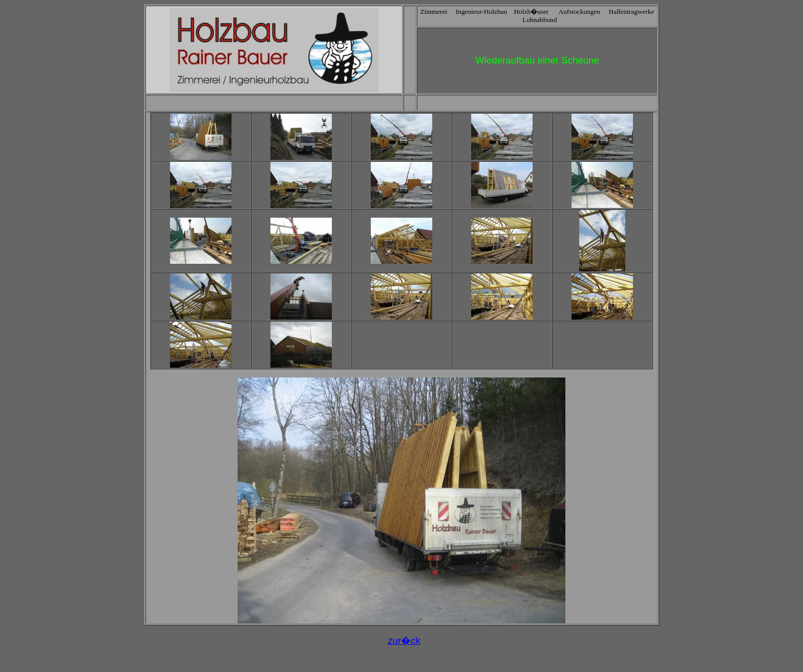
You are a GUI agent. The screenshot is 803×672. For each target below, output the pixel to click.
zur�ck (404, 640)
